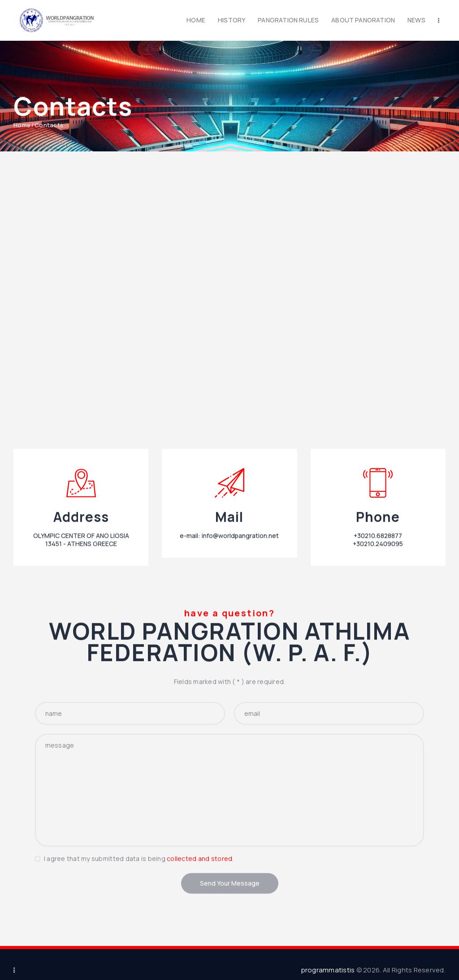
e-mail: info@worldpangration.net (229, 612)
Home (22, 125)
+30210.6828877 (378, 612)
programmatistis (328, 970)
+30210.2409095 (378, 620)
